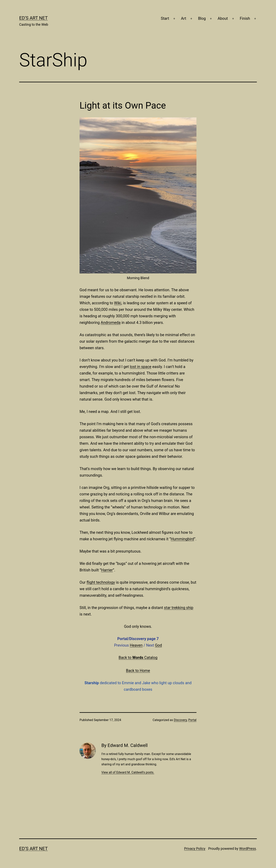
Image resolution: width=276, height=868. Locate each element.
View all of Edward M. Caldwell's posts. (128, 772)
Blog (202, 18)
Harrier (107, 570)
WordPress (248, 849)
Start (165, 18)
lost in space (140, 367)
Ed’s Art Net (33, 18)
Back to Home (138, 671)
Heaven (136, 645)
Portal (192, 720)
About (223, 18)
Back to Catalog (138, 658)
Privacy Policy (195, 849)
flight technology (101, 582)
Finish (245, 18)
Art (184, 18)
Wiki (118, 303)
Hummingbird (182, 539)
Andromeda (111, 323)
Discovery (180, 720)
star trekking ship (179, 608)
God (158, 645)
